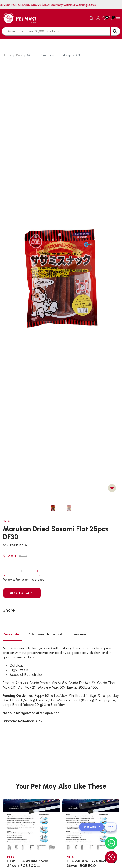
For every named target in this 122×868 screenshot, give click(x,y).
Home (7, 55)
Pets (19, 55)
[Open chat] (111, 827)
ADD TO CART (22, 593)
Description (13, 634)
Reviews (80, 634)
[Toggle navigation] (118, 18)
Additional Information (48, 634)
